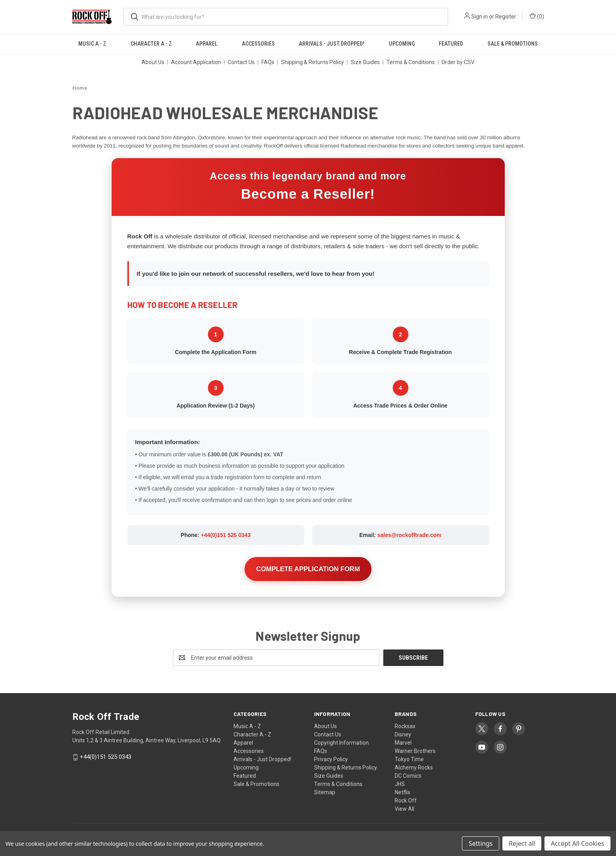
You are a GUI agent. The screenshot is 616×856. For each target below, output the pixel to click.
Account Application (196, 62)
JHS (400, 784)
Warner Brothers (415, 751)
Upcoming (402, 44)
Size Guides (365, 62)
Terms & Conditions (411, 62)
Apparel (207, 44)
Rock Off (406, 801)
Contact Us (241, 62)
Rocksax (405, 726)
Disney (403, 734)
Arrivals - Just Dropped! (332, 44)
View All (405, 809)
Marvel (403, 743)
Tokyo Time (409, 759)
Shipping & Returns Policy (313, 62)
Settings (481, 843)
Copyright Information (341, 743)
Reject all (522, 843)
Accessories (258, 44)
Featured (451, 44)
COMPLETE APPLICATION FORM (308, 569)
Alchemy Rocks (414, 767)
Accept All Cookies (577, 843)
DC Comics (408, 776)
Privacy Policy (331, 759)
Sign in (480, 17)
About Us (153, 62)
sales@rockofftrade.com (409, 535)
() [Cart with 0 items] (537, 16)
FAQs (268, 62)
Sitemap (325, 792)
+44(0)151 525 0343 (226, 535)
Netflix (403, 792)
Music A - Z (92, 44)
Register (506, 17)
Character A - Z (151, 44)
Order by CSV (458, 62)
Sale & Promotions (513, 44)
